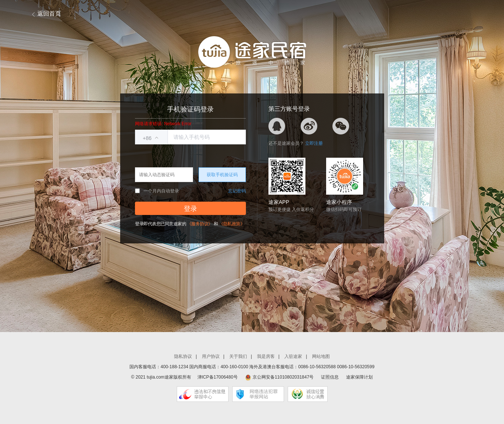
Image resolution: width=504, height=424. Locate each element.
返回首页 (49, 13)
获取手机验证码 (222, 175)
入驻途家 (293, 356)
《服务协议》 (200, 224)
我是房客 (266, 356)
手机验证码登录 (190, 109)
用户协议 (211, 356)
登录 (190, 209)
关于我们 (238, 356)
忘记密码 (237, 191)
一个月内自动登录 (157, 191)
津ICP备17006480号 (218, 377)
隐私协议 (183, 356)
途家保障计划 (359, 377)
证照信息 (330, 377)
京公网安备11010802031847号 (283, 377)
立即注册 (314, 143)
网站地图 (321, 356)
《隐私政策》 (232, 224)
